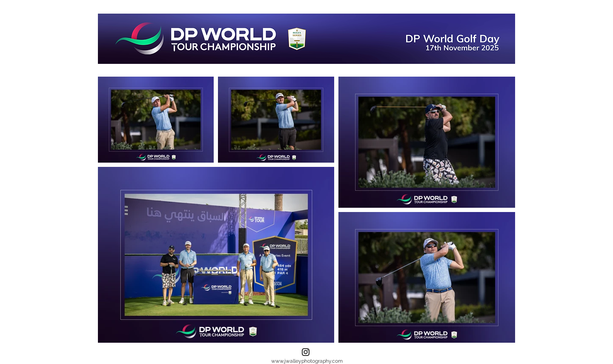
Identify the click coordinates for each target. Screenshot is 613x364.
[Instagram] (306, 352)
